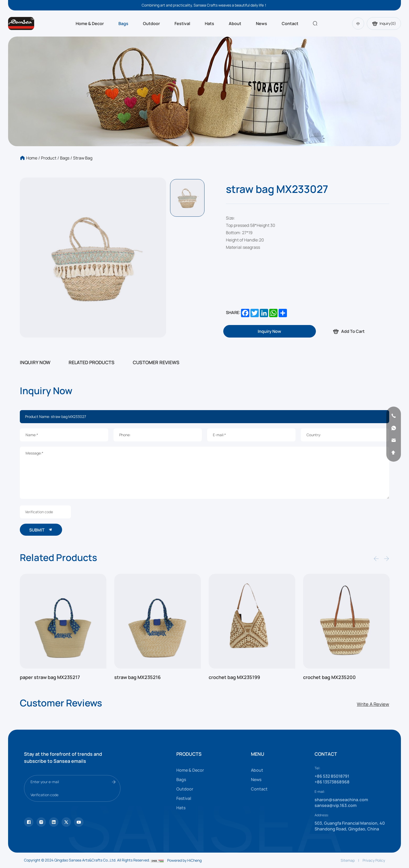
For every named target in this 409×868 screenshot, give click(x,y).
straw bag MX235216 (137, 677)
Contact (290, 23)
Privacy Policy (374, 860)
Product (49, 158)
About (235, 23)
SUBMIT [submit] (41, 530)
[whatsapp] (394, 428)
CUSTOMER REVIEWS (156, 362)
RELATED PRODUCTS (92, 362)
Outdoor (151, 23)
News (261, 23)
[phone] (394, 416)
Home (32, 158)
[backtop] (394, 452)
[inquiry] (270, 331)
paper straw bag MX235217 (50, 677)
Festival (182, 23)
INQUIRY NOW (35, 362)
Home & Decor (90, 23)
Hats (209, 23)
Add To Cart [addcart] (348, 331)
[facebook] (54, 822)
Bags (123, 23)
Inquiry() (384, 23)
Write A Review (373, 704)
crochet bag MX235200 (329, 677)
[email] (394, 440)
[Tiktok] (29, 822)
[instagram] (41, 822)
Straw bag (83, 158)
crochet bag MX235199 (234, 677)
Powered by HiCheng (184, 860)
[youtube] (66, 822)
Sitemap (348, 860)
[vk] (79, 822)
